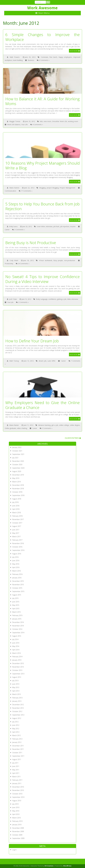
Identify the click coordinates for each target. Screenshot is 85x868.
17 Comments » (27, 191)
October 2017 (17, 523)
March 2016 (16, 571)
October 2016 (17, 547)
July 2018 (15, 502)
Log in (14, 850)
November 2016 (18, 543)
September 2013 (18, 674)
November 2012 (18, 708)
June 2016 (16, 561)
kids (41, 121)
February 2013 (17, 698)
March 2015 (16, 612)
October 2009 (17, 835)
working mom (73, 121)
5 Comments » (47, 428)
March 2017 (16, 537)
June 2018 (16, 506)
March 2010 (16, 818)
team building (18, 60)
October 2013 (17, 670)
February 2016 (17, 574)
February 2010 (17, 821)
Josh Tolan (13, 299)
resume (73, 226)
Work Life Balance (14, 124)
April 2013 (16, 691)
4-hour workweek (46, 260)
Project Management (67, 188)
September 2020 (18, 468)
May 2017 (16, 533)
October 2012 (17, 711)
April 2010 (16, 814)
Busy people (58, 260)
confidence (52, 299)
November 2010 (18, 790)
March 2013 (16, 694)
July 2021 (15, 458)
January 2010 (17, 825)
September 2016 (18, 550)
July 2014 (15, 639)
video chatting (22, 428)
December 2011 (18, 746)
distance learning (44, 425)
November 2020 (18, 461)
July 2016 (15, 557)
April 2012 (16, 732)
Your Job (10, 302)
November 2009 (18, 831)
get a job (55, 425)
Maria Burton (14, 188)
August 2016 (17, 554)
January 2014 (17, 660)
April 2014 (16, 650)
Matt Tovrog (14, 361)
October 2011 (17, 753)
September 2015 (18, 591)
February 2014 (17, 657)
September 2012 (18, 715)
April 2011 (16, 773)
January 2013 (17, 701)
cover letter (41, 226)
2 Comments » (23, 302)
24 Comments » (24, 264)
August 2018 (17, 499)
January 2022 (17, 447)
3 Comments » (20, 230)
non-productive (70, 260)
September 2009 (18, 838)
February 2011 (17, 780)
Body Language (42, 299)
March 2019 (16, 482)
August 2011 (17, 759)
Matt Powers (15, 57)
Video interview (73, 299)
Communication (10, 191)
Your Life (24, 124)
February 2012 (17, 739)
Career (7, 230)
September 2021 (18, 454)
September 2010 (18, 797)
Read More (74, 51)
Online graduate (10, 428)
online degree (75, 425)
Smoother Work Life (59, 121)
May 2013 (16, 687)
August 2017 (17, 526)
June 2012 (16, 725)
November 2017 (18, 519)
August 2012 (17, 718)
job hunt (56, 226)
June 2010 (16, 807)
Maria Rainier (14, 425)
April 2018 (16, 509)
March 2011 (16, 777)
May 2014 (16, 646)
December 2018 (18, 485)
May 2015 (16, 605)
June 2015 (16, 602)
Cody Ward (14, 260)
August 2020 (17, 471)
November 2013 (18, 667)
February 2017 (17, 540)
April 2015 (16, 609)
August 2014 (17, 636)
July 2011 (15, 763)
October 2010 (17, 794)
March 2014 (16, 653)
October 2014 (17, 629)
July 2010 (15, 804)
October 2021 (17, 451)
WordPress (67, 866)
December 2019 (18, 475)
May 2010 (16, 811)
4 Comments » (38, 124)
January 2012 (17, 742)
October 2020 (17, 465)
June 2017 (16, 530)
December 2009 (18, 828)
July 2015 (15, 598)
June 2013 (16, 684)
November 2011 (18, 749)
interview (49, 226)
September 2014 (18, 633)
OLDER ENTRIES (73, 438)
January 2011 (17, 783)
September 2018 (18, 495)
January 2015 (17, 619)
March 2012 (16, 735)
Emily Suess (13, 226)
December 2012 (18, 705)
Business (31, 60)
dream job (43, 361)
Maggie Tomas (15, 121)
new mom (47, 121)
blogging (42, 188)
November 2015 (18, 585)
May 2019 (16, 478)
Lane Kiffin (51, 361)
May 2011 (16, 770)
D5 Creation (49, 866)
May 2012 (16, 729)
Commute (45, 57)
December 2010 (18, 787)
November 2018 (18, 489)
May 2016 (16, 564)
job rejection (65, 226)
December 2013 (18, 663)
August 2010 (17, 801)
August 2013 (17, 677)
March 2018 (16, 513)
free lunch (53, 57)
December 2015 (18, 581)
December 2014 (18, 622)
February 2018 (17, 516)
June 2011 (16, 766)
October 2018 (17, 492)
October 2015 (17, 588)
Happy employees (65, 57)
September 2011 (18, 756)
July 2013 (15, 681)
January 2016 (17, 578)
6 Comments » (44, 60)
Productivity (9, 264)
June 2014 (16, 643)
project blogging (53, 188)
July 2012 (15, 722)
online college (64, 425)
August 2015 (17, 595)
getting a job (62, 299)
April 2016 (16, 567)
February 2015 (17, 615)
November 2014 (18, 626)
